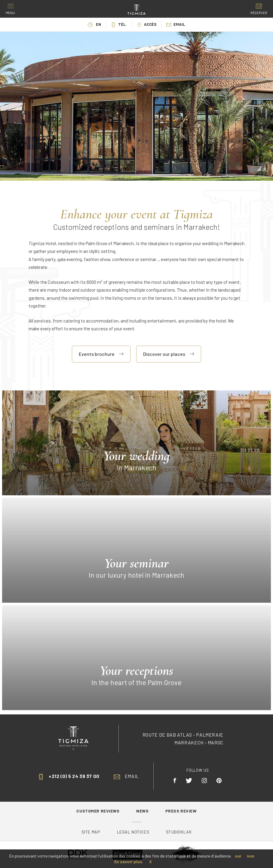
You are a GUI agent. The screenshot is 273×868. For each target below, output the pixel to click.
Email (176, 24)
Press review (181, 811)
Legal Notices (133, 832)
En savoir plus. (129, 862)
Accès (147, 24)
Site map (91, 832)
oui (238, 856)
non (251, 856)
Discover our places (169, 354)
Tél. (119, 24)
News (143, 811)
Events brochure (101, 354)
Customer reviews (98, 811)
